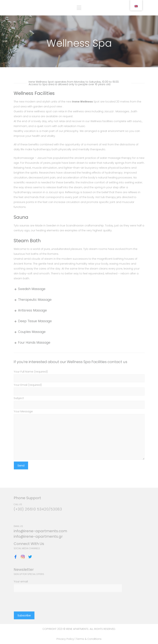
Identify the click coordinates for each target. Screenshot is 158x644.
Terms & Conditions (89, 639)
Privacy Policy (66, 639)
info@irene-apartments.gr (38, 536)
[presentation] (41, 599)
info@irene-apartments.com (40, 531)
